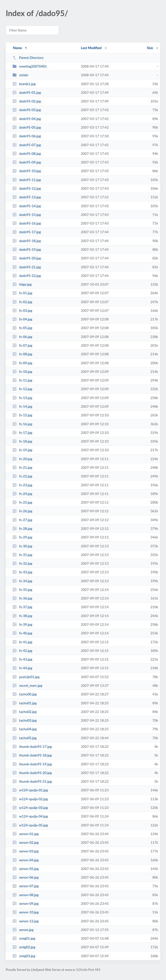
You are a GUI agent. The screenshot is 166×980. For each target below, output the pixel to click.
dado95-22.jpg (27, 276)
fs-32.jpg (22, 563)
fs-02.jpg (22, 302)
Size (150, 48)
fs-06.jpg (22, 337)
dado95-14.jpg (27, 206)
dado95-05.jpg (27, 127)
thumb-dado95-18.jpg (32, 755)
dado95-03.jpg (27, 110)
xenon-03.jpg (26, 851)
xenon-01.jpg (26, 834)
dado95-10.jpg (27, 171)
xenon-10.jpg (26, 912)
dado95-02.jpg (27, 101)
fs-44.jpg (22, 668)
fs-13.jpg (22, 398)
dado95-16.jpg (27, 223)
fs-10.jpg (22, 371)
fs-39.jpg (22, 624)
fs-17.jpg (22, 433)
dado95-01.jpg (27, 92)
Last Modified (91, 48)
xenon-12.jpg (26, 921)
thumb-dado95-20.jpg (32, 773)
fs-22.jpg (22, 476)
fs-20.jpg (22, 459)
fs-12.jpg (22, 389)
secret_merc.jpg (27, 685)
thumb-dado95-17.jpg (32, 746)
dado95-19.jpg (27, 249)
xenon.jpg (23, 930)
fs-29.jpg (22, 537)
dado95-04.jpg (27, 119)
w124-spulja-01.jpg (30, 790)
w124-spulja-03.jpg (30, 808)
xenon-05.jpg (26, 869)
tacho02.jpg (25, 712)
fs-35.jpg (22, 590)
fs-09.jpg (22, 363)
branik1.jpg (24, 84)
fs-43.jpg (22, 659)
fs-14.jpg (22, 406)
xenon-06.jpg (26, 877)
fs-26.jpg (22, 511)
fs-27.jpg (22, 520)
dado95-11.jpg (27, 180)
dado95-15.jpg (27, 215)
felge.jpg (22, 284)
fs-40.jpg (22, 633)
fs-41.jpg (22, 642)
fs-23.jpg (22, 485)
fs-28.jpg (22, 528)
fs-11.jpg (22, 380)
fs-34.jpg (22, 581)
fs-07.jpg (22, 345)
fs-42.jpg (22, 651)
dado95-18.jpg (27, 241)
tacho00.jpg (25, 694)
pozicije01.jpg (26, 677)
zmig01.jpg (24, 938)
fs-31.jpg (22, 555)
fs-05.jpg (22, 328)
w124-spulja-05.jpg (30, 825)
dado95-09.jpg (27, 162)
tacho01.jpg (25, 703)
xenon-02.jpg (26, 842)
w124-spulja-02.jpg (30, 799)
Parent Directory (28, 58)
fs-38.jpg (22, 616)
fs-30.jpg (22, 546)
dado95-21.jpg (27, 267)
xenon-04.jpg (26, 860)
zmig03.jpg (24, 956)
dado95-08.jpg (27, 153)
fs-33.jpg (22, 572)
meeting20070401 (30, 66)
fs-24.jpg (22, 494)
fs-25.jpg (22, 502)
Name (17, 48)
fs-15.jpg (22, 415)
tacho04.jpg (25, 729)
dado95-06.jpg (27, 136)
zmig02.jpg (24, 947)
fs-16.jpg (22, 424)
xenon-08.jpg (26, 895)
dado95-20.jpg (27, 258)
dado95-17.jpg (27, 232)
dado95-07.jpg (27, 145)
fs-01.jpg (22, 293)
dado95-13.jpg (27, 197)
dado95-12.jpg (27, 188)
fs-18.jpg (22, 441)
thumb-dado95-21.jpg (32, 781)
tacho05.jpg (25, 738)
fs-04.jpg (22, 319)
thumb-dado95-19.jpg (32, 764)
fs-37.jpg (22, 607)
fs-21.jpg (22, 467)
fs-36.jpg (22, 598)
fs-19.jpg (22, 450)
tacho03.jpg (25, 720)
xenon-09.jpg (26, 903)
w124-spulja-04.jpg (30, 816)
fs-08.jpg (22, 354)
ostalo (20, 75)
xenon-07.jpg (26, 886)
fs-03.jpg (22, 310)
